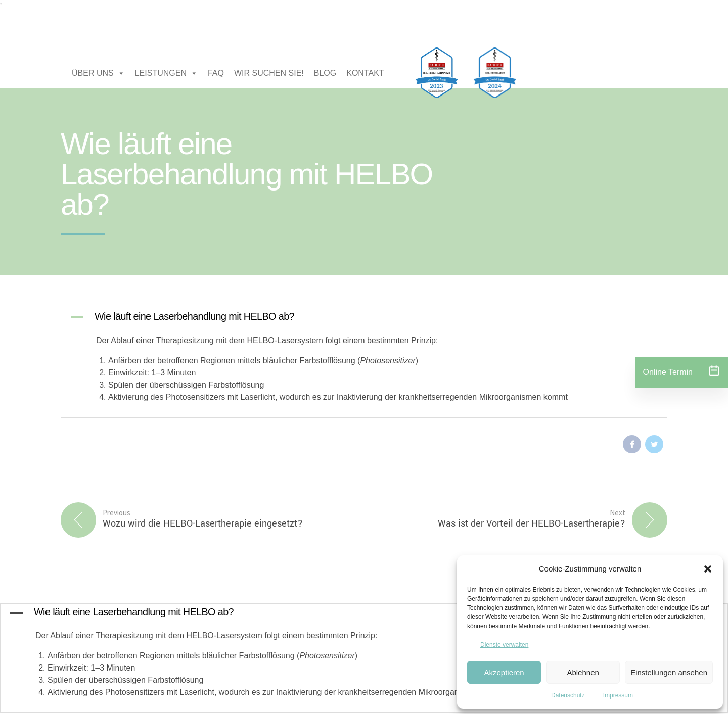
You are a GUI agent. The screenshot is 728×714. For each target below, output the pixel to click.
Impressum (618, 695)
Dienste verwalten (504, 645)
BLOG (325, 73)
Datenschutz (568, 695)
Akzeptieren (504, 672)
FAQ (216, 73)
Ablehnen (583, 672)
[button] (708, 569)
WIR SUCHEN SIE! (269, 73)
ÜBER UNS (98, 73)
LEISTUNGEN (166, 73)
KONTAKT (365, 73)
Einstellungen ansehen (669, 672)
